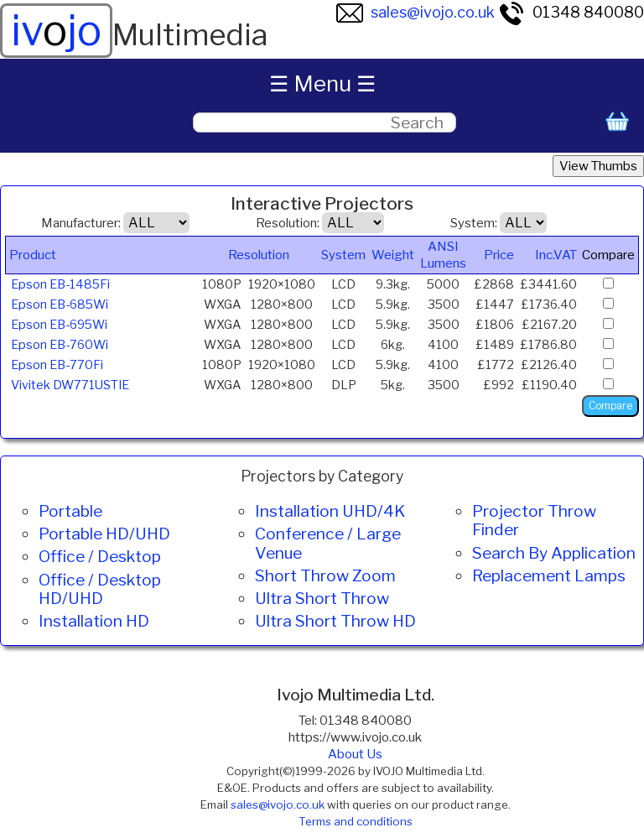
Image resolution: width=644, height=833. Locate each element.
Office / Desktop (100, 556)
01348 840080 (571, 12)
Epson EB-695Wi (59, 325)
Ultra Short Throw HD (335, 621)
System (343, 255)
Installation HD (94, 621)
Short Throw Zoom (325, 575)
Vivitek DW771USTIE (70, 385)
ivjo (56, 30)
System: (474, 223)
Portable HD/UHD (104, 534)
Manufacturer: (81, 223)
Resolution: (288, 223)
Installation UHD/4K (330, 511)
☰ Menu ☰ (322, 83)
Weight (393, 255)
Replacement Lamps (549, 575)
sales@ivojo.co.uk (415, 12)
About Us (355, 754)
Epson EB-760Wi (60, 345)
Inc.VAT (556, 255)
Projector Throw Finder (534, 520)
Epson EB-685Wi (60, 305)
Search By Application (554, 553)
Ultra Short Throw (322, 598)
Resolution (259, 255)
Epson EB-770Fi (57, 365)
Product (33, 255)
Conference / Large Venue (328, 543)
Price (499, 255)
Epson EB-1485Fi (60, 284)
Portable (70, 511)
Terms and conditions (356, 821)
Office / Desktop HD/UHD (100, 589)
